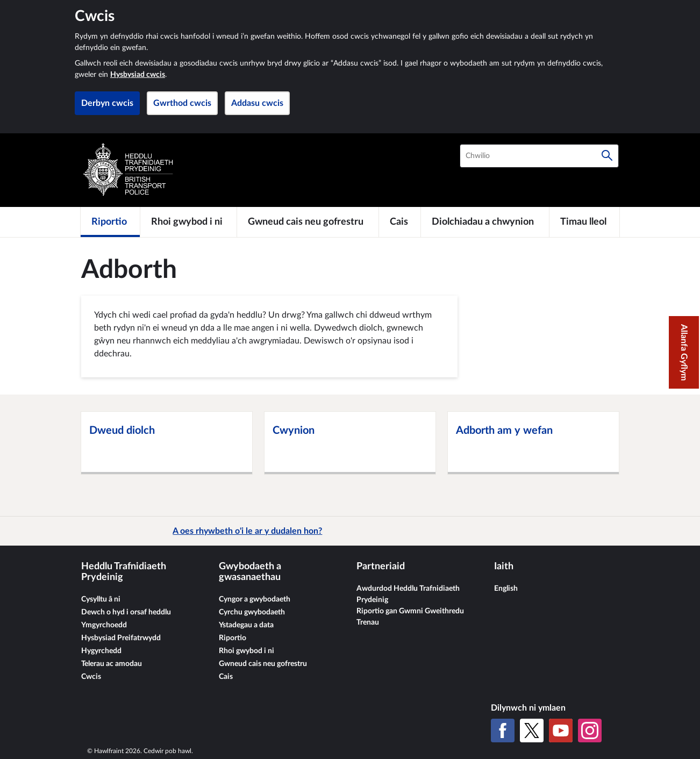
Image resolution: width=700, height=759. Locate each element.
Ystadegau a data (246, 625)
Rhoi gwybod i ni (247, 651)
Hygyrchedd (101, 651)
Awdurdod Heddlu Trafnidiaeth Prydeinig (408, 594)
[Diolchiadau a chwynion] (485, 222)
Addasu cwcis (257, 103)
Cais (226, 677)
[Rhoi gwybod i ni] (188, 222)
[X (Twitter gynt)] (532, 731)
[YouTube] (561, 731)
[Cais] (400, 222)
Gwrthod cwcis (182, 103)
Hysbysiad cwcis (138, 75)
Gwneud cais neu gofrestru (263, 664)
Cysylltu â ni (101, 599)
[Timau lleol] (584, 222)
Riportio (233, 638)
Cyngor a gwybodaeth (255, 599)
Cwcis (91, 677)
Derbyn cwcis (107, 103)
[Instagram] (590, 731)
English (506, 589)
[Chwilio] (607, 156)
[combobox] (539, 156)
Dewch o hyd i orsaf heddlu (126, 612)
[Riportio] (110, 222)
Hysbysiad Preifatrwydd (121, 638)
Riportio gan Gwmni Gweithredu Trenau (410, 617)
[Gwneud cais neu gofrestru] (308, 222)
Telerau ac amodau (112, 664)
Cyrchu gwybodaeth (252, 612)
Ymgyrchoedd (104, 625)
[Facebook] (503, 731)
